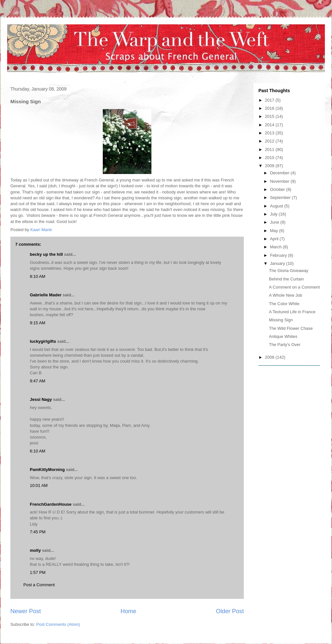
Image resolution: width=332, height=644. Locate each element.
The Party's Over (285, 345)
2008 (270, 357)
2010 (270, 158)
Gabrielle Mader (46, 295)
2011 (270, 149)
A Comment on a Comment (294, 287)
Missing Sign (281, 320)
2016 (270, 108)
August (277, 206)
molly (35, 550)
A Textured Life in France (292, 312)
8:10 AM (38, 276)
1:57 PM (38, 572)
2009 (270, 166)
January (278, 263)
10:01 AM (39, 485)
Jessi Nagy (41, 399)
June (275, 222)
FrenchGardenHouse (51, 504)
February (279, 255)
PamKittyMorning (47, 470)
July (274, 214)
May (275, 231)
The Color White (284, 304)
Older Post (230, 611)
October (278, 189)
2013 (270, 133)
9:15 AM (38, 323)
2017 (270, 100)
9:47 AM (38, 381)
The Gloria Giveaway (288, 271)
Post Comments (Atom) (58, 624)
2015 (270, 116)
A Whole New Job (285, 295)
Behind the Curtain (286, 279)
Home (129, 611)
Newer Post (26, 611)
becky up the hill (46, 254)
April (275, 239)
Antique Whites (283, 336)
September (281, 198)
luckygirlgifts (43, 341)
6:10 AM (38, 451)
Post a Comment (39, 585)
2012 (270, 141)
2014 (270, 125)
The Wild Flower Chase (291, 328)
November (280, 181)
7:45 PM (38, 532)
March (277, 247)
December (280, 173)
